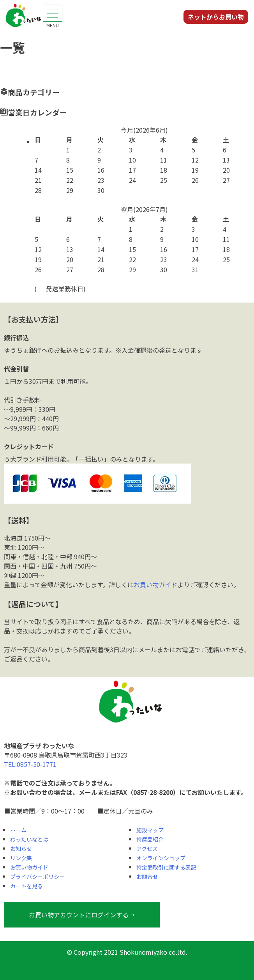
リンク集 (21, 858)
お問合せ (147, 877)
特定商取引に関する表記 (166, 867)
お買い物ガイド (155, 584)
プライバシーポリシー (37, 877)
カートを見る (26, 886)
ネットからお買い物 (216, 17)
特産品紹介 (150, 839)
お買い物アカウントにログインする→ (82, 915)
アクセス (147, 849)
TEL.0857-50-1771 (30, 764)
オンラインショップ (161, 858)
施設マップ (150, 830)
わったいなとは (29, 839)
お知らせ (21, 849)
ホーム (18, 830)
